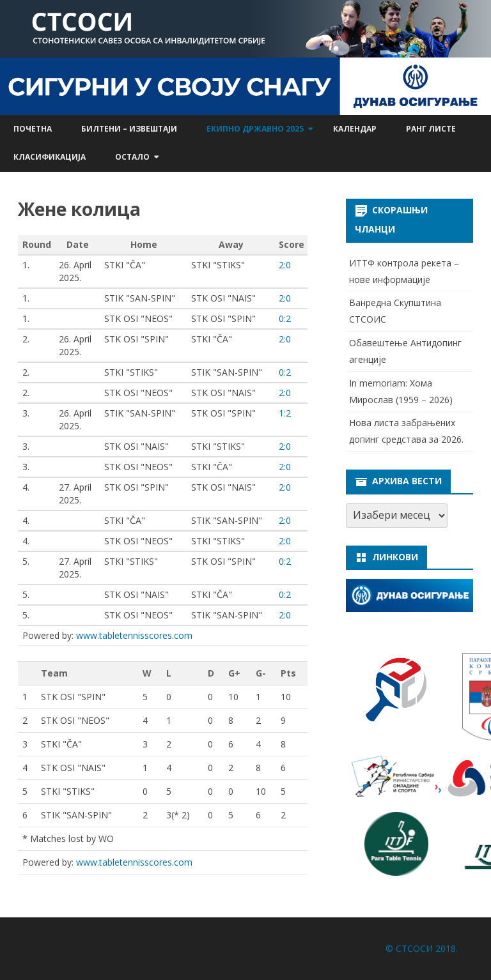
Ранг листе (431, 129)
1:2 (285, 413)
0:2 (285, 318)
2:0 (285, 265)
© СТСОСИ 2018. (422, 948)
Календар (355, 129)
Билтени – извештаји (129, 129)
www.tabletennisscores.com (134, 635)
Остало (132, 157)
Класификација (50, 157)
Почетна (33, 129)
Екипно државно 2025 (255, 129)
